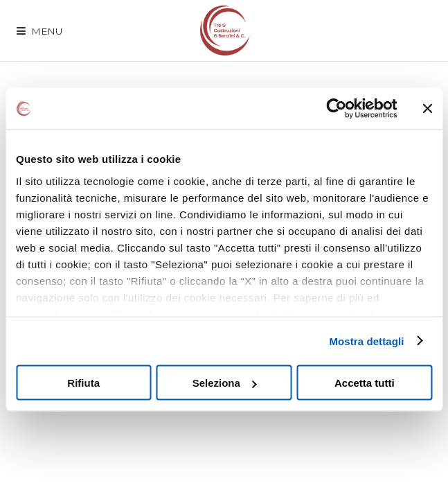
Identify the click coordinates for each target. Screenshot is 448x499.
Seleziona (225, 383)
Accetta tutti (365, 383)
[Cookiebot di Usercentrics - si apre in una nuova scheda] (336, 109)
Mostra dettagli (366, 341)
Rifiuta (83, 383)
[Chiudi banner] (427, 109)
